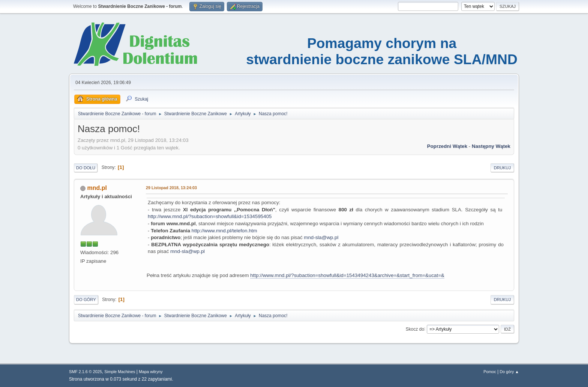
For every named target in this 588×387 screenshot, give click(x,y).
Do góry (86, 300)
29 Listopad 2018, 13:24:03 (171, 188)
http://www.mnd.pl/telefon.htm (224, 231)
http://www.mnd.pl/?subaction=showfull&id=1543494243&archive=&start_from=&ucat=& (347, 275)
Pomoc (490, 372)
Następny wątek (491, 146)
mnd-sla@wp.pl (321, 237)
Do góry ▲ (509, 372)
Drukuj (502, 168)
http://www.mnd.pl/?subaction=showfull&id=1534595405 (210, 216)
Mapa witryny (151, 372)
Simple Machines (120, 372)
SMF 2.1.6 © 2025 (85, 372)
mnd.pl (97, 188)
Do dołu (86, 168)
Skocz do (415, 329)
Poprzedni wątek (447, 146)
